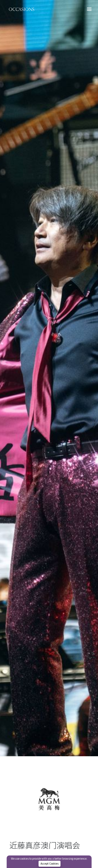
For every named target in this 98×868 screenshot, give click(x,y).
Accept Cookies (50, 864)
